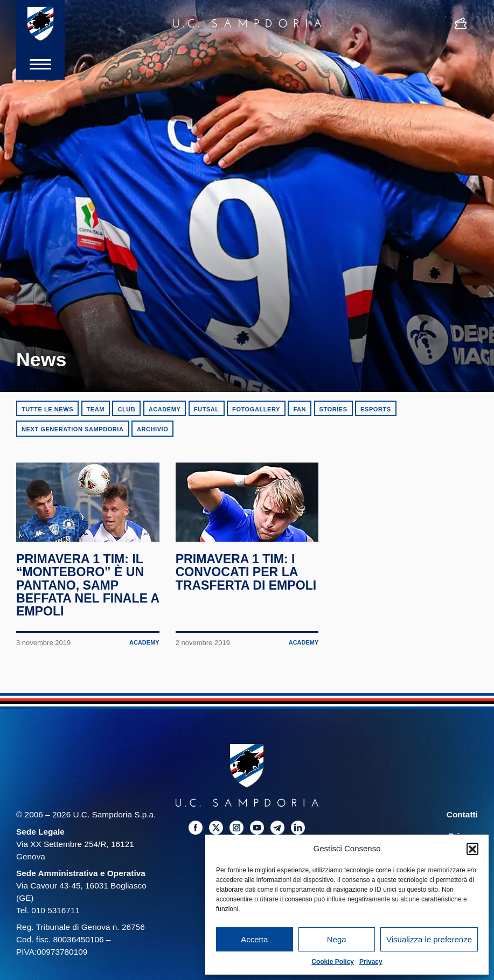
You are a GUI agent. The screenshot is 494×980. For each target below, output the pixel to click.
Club (126, 409)
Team (96, 409)
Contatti (462, 817)
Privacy (371, 962)
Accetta (254, 939)
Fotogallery (256, 409)
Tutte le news (47, 409)
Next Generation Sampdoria (73, 429)
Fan (300, 409)
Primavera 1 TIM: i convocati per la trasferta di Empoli (246, 574)
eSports (376, 409)
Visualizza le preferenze (429, 939)
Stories (333, 409)
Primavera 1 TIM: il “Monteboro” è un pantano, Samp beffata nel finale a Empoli (82, 587)
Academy (165, 409)
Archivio (152, 429)
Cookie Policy (333, 962)
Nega (337, 939)
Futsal (207, 409)
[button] (472, 849)
